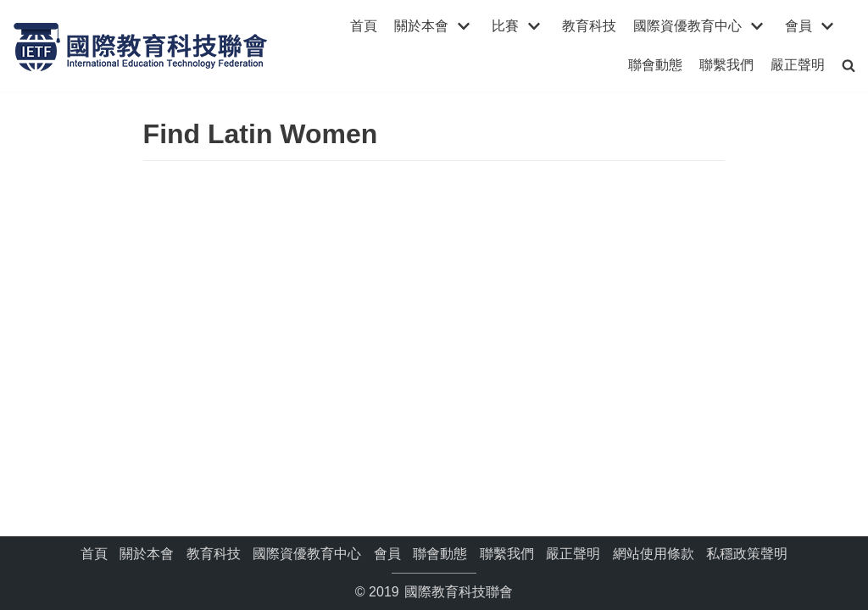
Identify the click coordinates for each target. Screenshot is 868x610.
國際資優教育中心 (307, 554)
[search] (849, 65)
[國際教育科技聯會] (140, 45)
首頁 (364, 26)
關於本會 (147, 554)
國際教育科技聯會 (457, 592)
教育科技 (589, 26)
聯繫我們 (726, 65)
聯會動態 (655, 65)
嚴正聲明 (798, 65)
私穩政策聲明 (747, 554)
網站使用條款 (654, 554)
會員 (387, 554)
